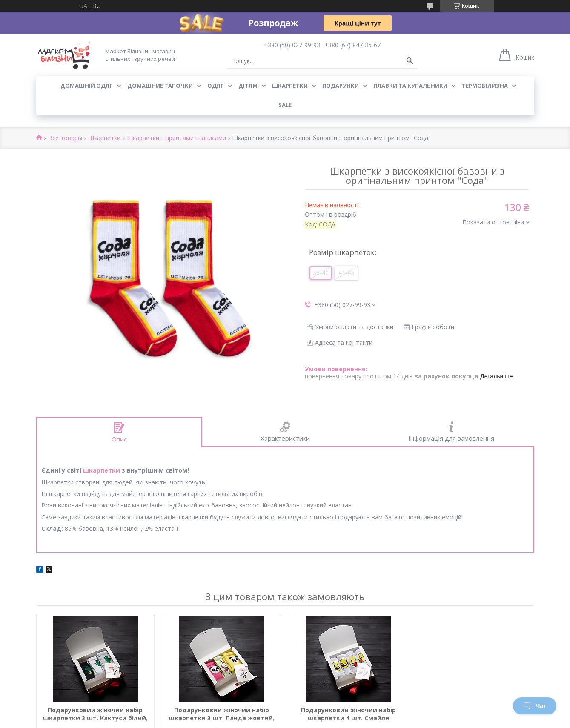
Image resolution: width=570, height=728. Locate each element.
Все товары (65, 138)
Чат (535, 706)
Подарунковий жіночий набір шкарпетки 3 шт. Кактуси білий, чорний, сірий (95, 714)
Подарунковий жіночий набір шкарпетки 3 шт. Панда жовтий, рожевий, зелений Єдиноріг (222, 714)
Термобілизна (485, 86)
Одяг (216, 86)
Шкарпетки (290, 86)
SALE (285, 105)
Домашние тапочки (160, 86)
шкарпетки (102, 470)
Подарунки (341, 86)
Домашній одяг (87, 86)
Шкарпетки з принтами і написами (176, 138)
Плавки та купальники (410, 86)
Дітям (248, 86)
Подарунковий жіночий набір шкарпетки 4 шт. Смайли (348, 714)
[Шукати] (410, 61)
